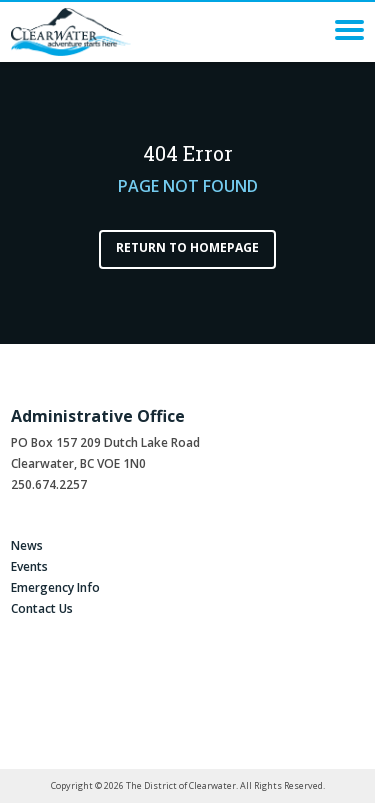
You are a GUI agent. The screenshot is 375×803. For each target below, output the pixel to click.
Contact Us (42, 608)
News (27, 545)
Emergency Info (55, 587)
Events (29, 566)
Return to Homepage (187, 247)
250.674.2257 (49, 484)
